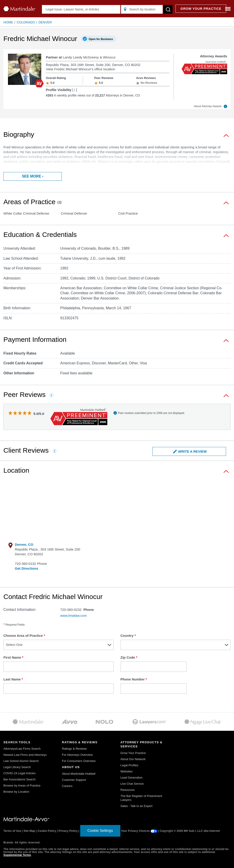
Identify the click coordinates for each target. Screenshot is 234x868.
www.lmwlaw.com (73, 615)
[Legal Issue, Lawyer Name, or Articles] (81, 9)
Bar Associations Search (19, 779)
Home (8, 22)
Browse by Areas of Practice (22, 786)
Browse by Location (16, 792)
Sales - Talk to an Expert (137, 806)
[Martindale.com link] (26, 819)
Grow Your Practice (133, 753)
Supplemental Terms (17, 855)
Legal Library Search (17, 767)
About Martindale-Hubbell (79, 774)
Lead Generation (132, 778)
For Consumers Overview (79, 761)
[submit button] (168, 9)
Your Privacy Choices (139, 831)
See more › (33, 176)
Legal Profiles (130, 765)
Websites (127, 771)
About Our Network (133, 759)
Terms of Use (12, 831)
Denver (45, 22)
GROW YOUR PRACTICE (201, 9)
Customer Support (74, 780)
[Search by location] (142, 9)
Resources (128, 790)
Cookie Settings (100, 831)
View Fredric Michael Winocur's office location (80, 69)
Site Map (29, 831)
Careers (67, 786)
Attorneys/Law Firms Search (22, 749)
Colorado (26, 22)
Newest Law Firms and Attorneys (25, 755)
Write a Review (190, 452)
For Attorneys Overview (77, 755)
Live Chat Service (132, 784)
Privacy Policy (68, 831)
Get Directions (27, 568)
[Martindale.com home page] (19, 9)
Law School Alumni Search (21, 761)
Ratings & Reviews (74, 749)
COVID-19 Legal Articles (19, 773)
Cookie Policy (47, 831)
